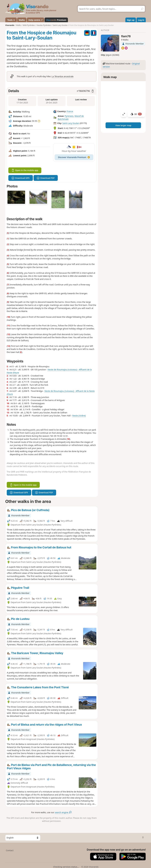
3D (136, 114)
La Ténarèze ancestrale (63, 76)
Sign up (131, 20)
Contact (10, 850)
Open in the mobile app (25, 170)
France (70, 111)
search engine (63, 812)
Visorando (10, 25)
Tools (11, 20)
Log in (141, 20)
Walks (22, 20)
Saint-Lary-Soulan (71, 123)
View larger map (123, 125)
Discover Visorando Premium (74, 157)
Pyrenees (69, 116)
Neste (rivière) (79, 416)
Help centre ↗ (35, 20)
